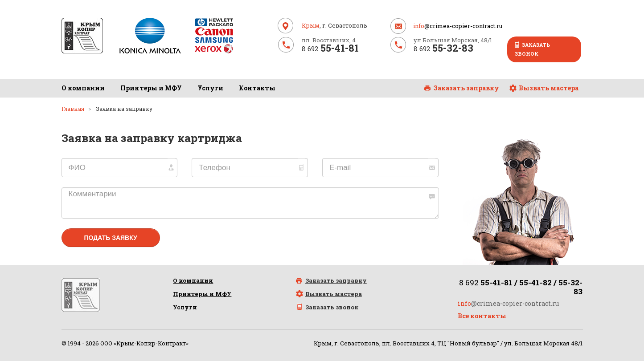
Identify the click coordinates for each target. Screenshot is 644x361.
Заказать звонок (532, 49)
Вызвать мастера (549, 88)
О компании (83, 88)
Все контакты (482, 316)
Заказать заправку (466, 88)
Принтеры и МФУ (151, 88)
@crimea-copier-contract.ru (458, 26)
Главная (73, 109)
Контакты (257, 88)
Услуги (210, 88)
